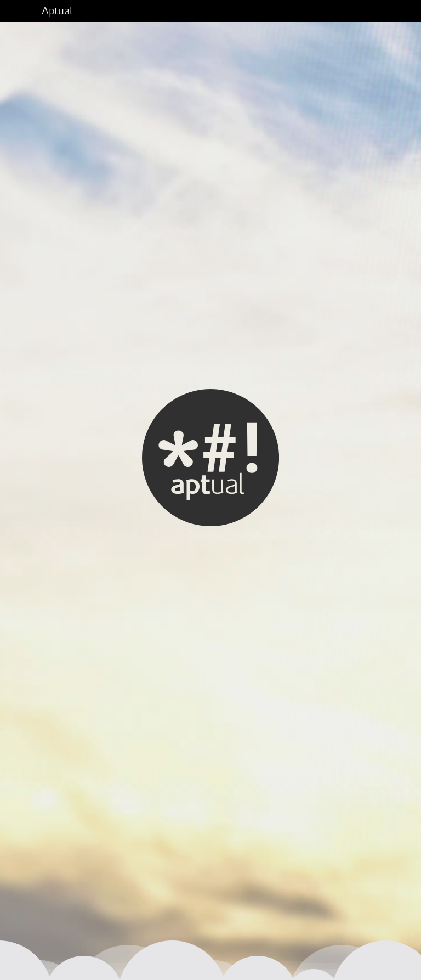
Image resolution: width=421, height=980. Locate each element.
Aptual (57, 11)
